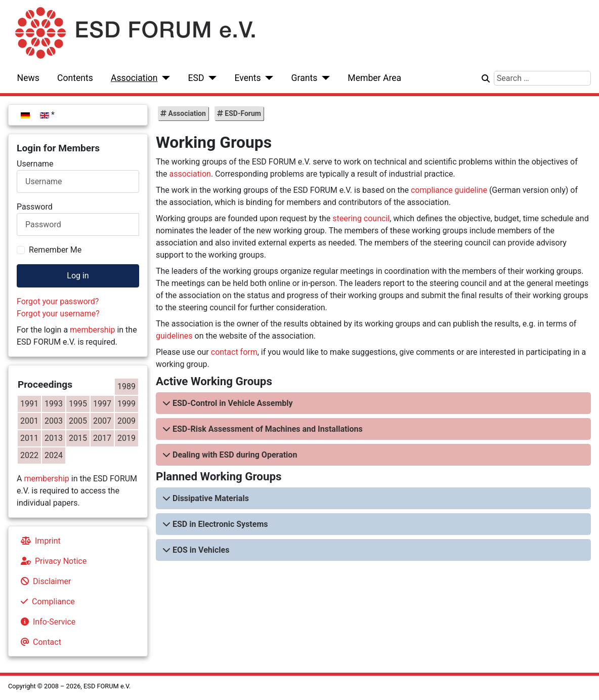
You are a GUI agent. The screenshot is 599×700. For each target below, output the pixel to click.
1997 (102, 404)
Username (35, 164)
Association (134, 78)
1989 (126, 386)
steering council (361, 218)
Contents (75, 78)
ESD (196, 78)
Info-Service (46, 622)
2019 (126, 438)
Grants (305, 78)
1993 (54, 404)
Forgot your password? (58, 301)
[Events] (267, 78)
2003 (54, 421)
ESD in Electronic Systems (220, 524)
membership (92, 330)
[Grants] (324, 78)
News (28, 78)
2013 (54, 438)
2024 (54, 455)
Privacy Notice (52, 561)
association (190, 174)
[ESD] (211, 78)
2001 (29, 421)
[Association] (164, 78)
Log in (78, 276)
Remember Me (55, 250)
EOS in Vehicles (201, 550)
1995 (78, 404)
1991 (29, 404)
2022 (29, 455)
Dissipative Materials (211, 498)
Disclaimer (44, 581)
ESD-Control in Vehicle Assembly (233, 403)
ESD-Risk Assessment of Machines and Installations (268, 429)
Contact (39, 642)
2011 (29, 438)
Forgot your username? (58, 314)
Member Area (374, 78)
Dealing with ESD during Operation (235, 455)
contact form (234, 352)
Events (247, 78)
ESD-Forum (242, 113)
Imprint (39, 541)
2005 (78, 421)
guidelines (174, 336)
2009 (126, 421)
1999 (126, 404)
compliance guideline (449, 190)
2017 (102, 438)
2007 (102, 421)
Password (35, 207)
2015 (78, 438)
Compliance (46, 602)
